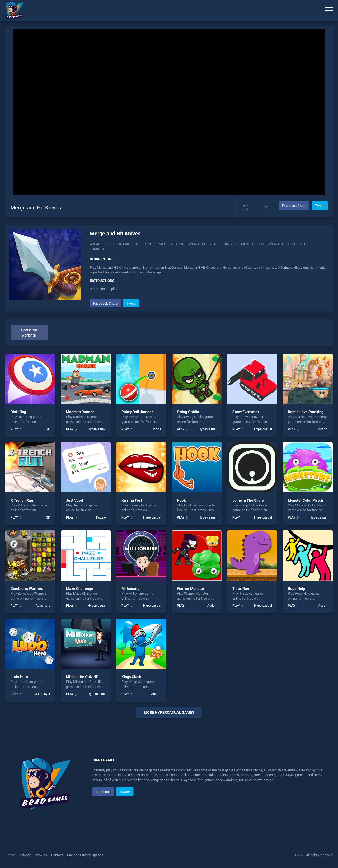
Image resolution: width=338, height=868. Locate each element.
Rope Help (297, 589)
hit (262, 244)
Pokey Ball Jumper (137, 412)
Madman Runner (80, 412)
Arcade (96, 244)
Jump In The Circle (248, 500)
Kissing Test (132, 500)
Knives (231, 244)
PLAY (14, 429)
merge (305, 244)
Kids (148, 244)
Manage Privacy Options (85, 855)
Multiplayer (42, 694)
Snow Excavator (246, 412)
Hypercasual (118, 244)
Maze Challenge (80, 589)
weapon (276, 244)
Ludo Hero (19, 677)
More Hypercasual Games (169, 712)
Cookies (41, 855)
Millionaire (131, 589)
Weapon (177, 244)
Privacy (25, 855)
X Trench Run (22, 500)
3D (48, 429)
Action (323, 429)
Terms (11, 855)
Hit (137, 244)
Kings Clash (131, 677)
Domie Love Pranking (306, 412)
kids (291, 244)
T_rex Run (241, 589)
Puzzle (101, 517)
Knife (161, 244)
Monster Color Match (305, 500)
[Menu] (329, 11)
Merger (248, 244)
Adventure (43, 606)
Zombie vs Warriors (27, 589)
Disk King (18, 412)
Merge (215, 244)
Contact (57, 855)
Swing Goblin (188, 412)
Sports (156, 429)
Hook (181, 500)
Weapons (197, 244)
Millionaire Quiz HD (82, 677)
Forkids (97, 249)
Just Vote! (75, 500)
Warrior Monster (191, 589)
